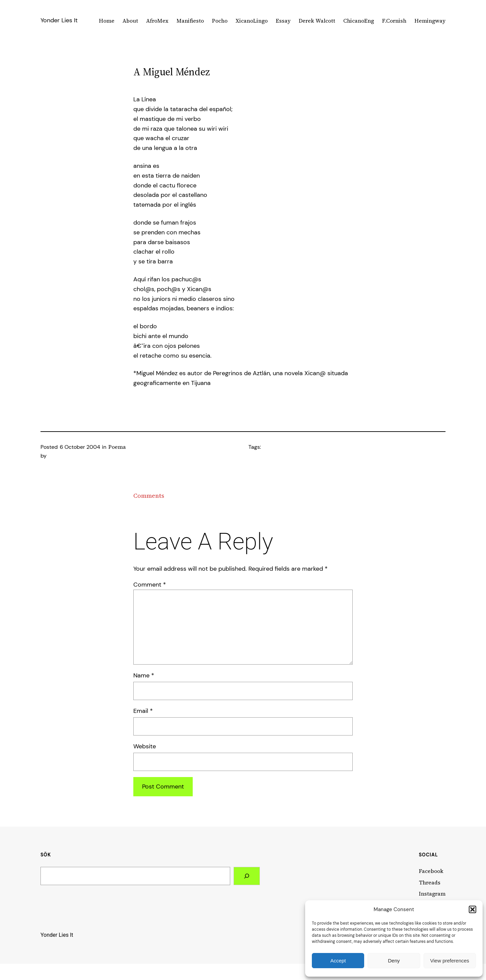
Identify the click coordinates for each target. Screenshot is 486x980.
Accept (338, 961)
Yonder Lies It (59, 20)
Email (143, 711)
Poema (117, 447)
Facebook (431, 871)
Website (145, 746)
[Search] (247, 876)
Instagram (432, 894)
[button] (473, 909)
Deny (394, 961)
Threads (430, 882)
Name (144, 675)
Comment (150, 585)
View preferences (450, 961)
